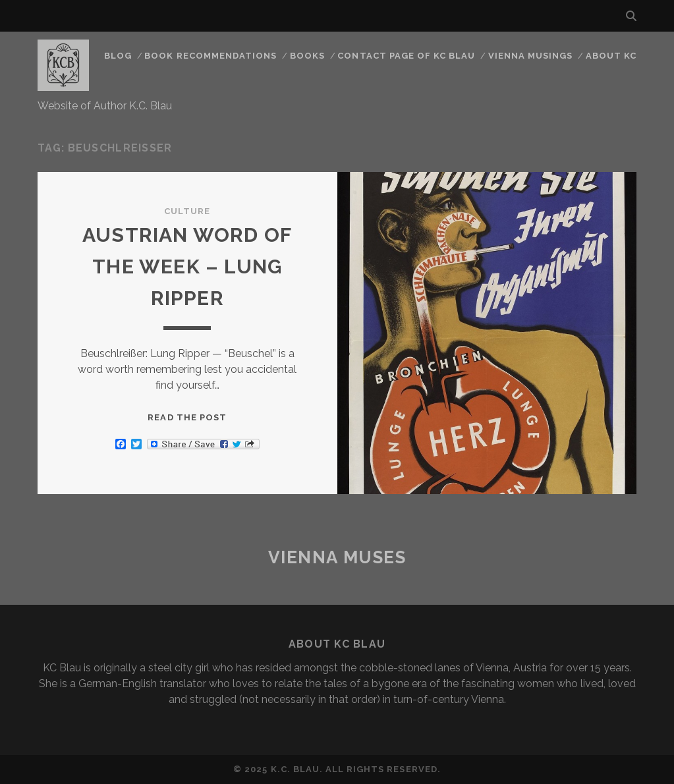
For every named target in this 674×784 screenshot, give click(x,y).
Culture (187, 211)
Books (307, 56)
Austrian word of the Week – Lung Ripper (187, 266)
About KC (611, 56)
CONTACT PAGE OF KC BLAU (406, 56)
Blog (118, 56)
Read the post (187, 417)
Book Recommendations (211, 56)
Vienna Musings (531, 56)
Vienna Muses (337, 557)
